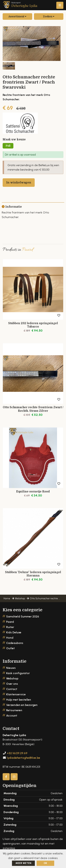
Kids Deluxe (14, 632)
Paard (10, 622)
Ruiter (10, 627)
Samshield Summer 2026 (23, 616)
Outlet (10, 648)
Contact (12, 689)
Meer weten (23, 863)
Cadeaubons (15, 643)
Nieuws (11, 668)
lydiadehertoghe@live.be (23, 758)
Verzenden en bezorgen (22, 705)
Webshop (12, 678)
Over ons (12, 684)
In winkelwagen (19, 183)
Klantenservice (16, 694)
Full (8, 146)
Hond (10, 638)
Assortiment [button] (17, 16)
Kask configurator (18, 673)
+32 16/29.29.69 (17, 753)
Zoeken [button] (49, 16)
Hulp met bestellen (19, 700)
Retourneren (14, 710)
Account (12, 716)
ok (45, 863)
